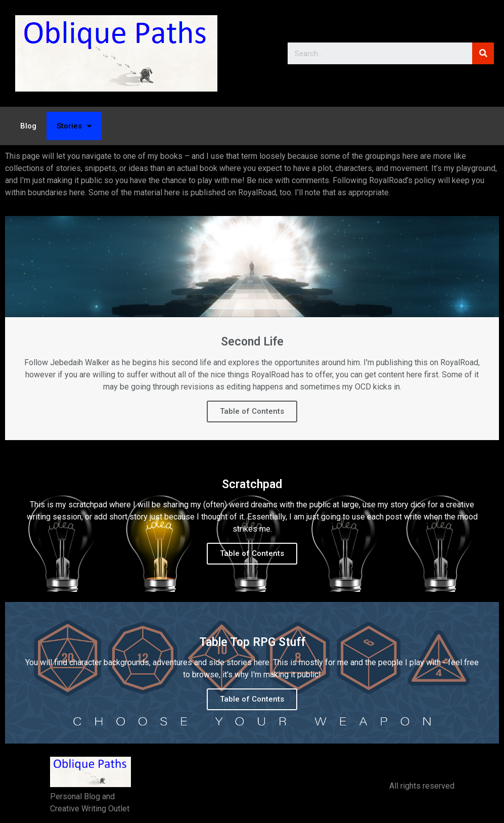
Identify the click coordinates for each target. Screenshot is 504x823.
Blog (28, 126)
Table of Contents (252, 411)
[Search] (483, 53)
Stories (74, 126)
